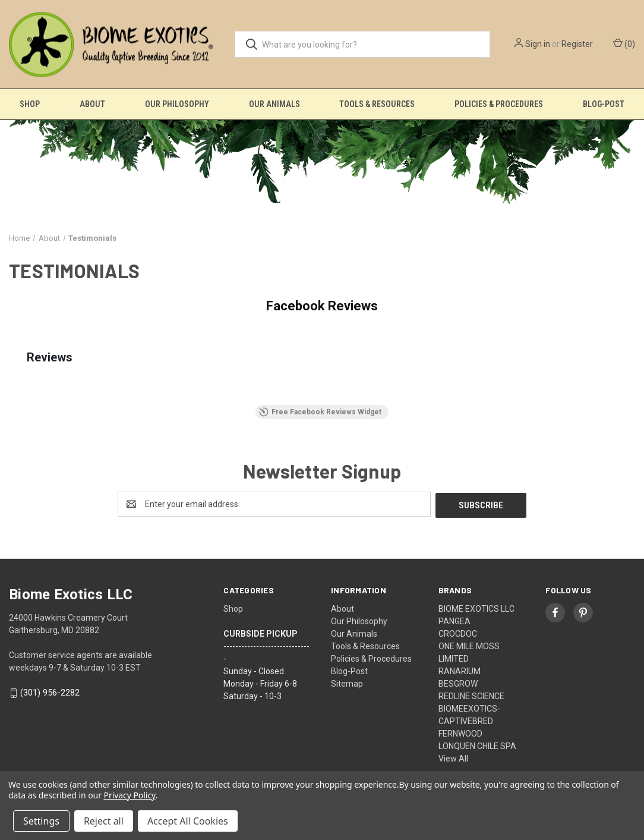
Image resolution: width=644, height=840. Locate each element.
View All (453, 757)
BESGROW (458, 682)
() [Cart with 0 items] (624, 43)
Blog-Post (349, 670)
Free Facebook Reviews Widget (320, 412)
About (92, 104)
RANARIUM (460, 670)
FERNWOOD (460, 732)
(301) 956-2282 (50, 691)
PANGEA (454, 620)
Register (577, 44)
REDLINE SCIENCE (471, 695)
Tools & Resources (377, 104)
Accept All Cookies (188, 821)
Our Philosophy (177, 104)
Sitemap (347, 682)
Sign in (538, 44)
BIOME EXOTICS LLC (476, 608)
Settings (41, 821)
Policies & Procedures (499, 104)
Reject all (104, 821)
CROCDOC (458, 633)
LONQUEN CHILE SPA (477, 745)
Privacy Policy (130, 795)
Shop (30, 104)
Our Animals (274, 104)
